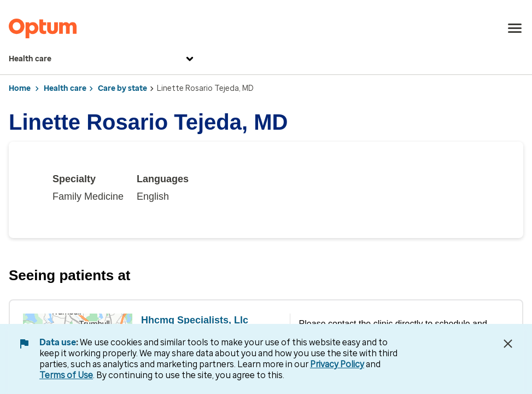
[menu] (515, 28)
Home (20, 88)
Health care (103, 59)
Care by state (122, 88)
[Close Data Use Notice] (508, 344)
